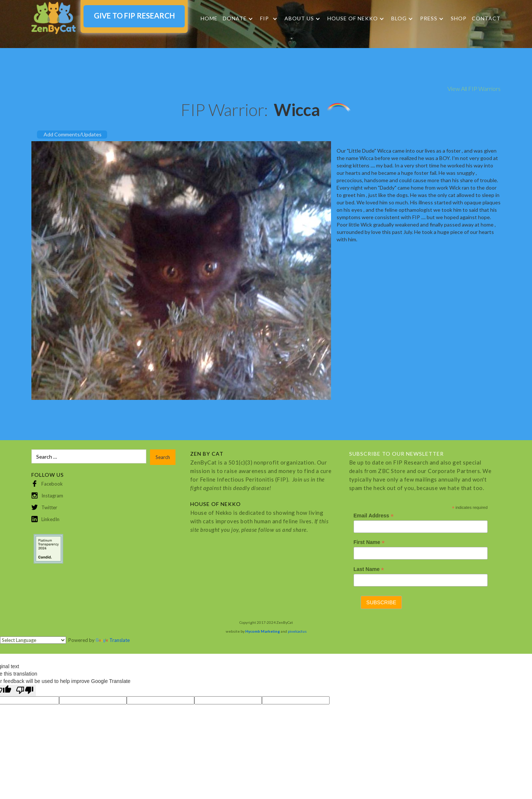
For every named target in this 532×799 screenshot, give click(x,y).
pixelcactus (297, 631)
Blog (399, 18)
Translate (113, 640)
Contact (486, 18)
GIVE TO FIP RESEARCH (134, 16)
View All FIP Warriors (474, 89)
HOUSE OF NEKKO (353, 18)
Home (209, 18)
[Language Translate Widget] (33, 640)
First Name (369, 542)
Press (429, 18)
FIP (265, 18)
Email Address (374, 516)
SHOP (459, 18)
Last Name (369, 569)
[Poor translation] (25, 691)
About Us (299, 18)
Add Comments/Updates (73, 134)
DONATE (235, 18)
